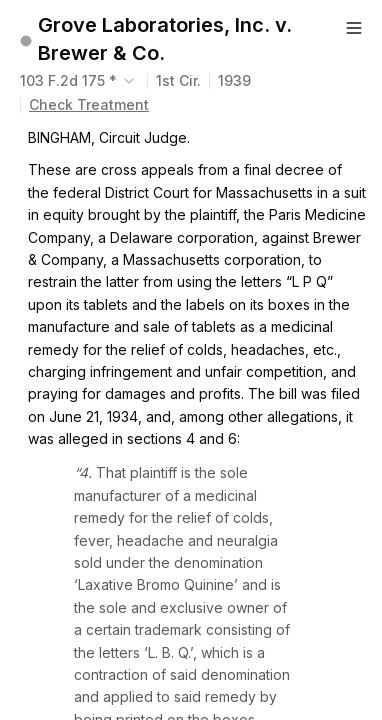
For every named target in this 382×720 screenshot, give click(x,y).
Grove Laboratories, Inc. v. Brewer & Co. (165, 39)
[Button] (354, 28)
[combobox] (79, 81)
